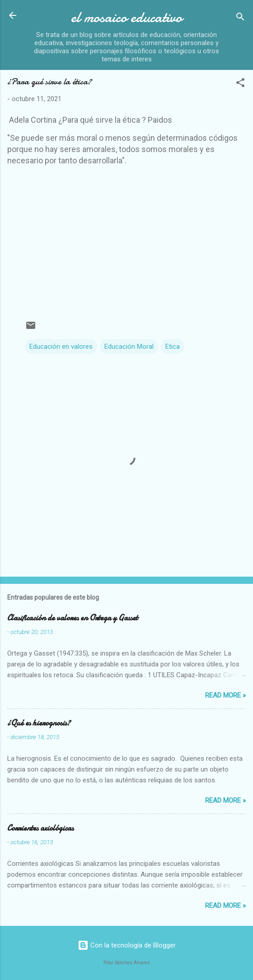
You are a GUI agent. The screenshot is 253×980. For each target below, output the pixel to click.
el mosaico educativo (126, 17)
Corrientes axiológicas (40, 828)
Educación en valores (61, 347)
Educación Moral (129, 347)
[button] (240, 84)
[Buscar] (240, 18)
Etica (173, 347)
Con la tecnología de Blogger (127, 945)
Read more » (225, 695)
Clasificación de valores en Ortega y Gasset (73, 618)
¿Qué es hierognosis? (39, 723)
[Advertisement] (130, 236)
